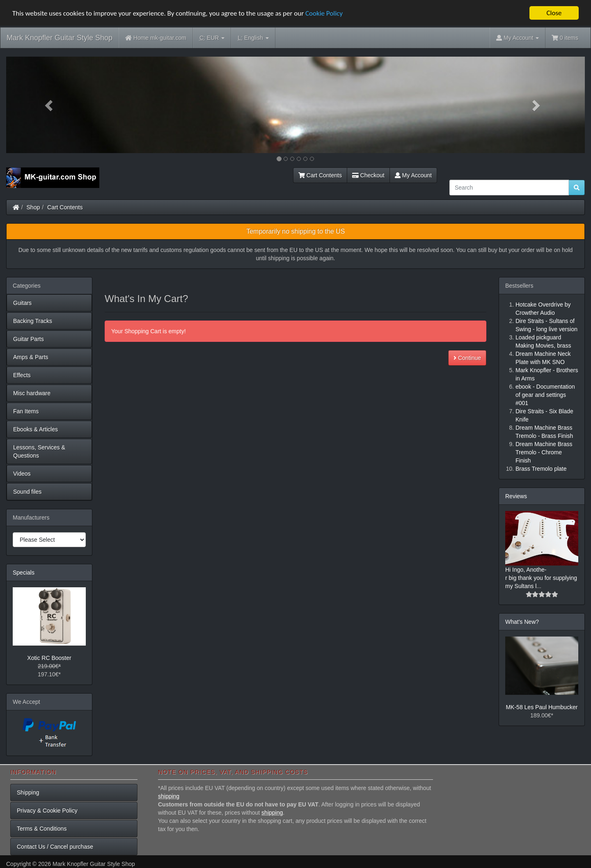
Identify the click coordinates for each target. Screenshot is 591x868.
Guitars (22, 303)
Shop (33, 207)
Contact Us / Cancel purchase (55, 847)
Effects (22, 375)
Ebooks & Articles (36, 429)
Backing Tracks (33, 321)
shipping (169, 796)
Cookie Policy (324, 13)
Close (554, 13)
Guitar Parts (29, 339)
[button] (50, 105)
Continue (467, 358)
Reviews (516, 496)
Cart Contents (320, 175)
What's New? (522, 622)
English (253, 38)
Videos (22, 474)
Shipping (28, 792)
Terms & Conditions (42, 829)
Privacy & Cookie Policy (47, 811)
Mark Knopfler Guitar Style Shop (60, 38)
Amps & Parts (31, 357)
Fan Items (26, 411)
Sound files (27, 492)
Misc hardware (32, 393)
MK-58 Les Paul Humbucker (542, 707)
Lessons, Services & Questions (39, 451)
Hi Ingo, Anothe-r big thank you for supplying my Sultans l (541, 578)
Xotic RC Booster (49, 658)
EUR (212, 38)
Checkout (368, 175)
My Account (413, 175)
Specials (24, 573)
